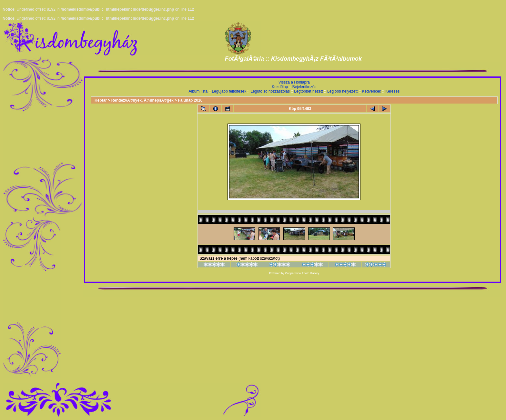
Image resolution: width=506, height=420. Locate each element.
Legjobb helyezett (342, 91)
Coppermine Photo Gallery (302, 273)
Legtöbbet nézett (308, 91)
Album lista (198, 91)
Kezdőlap (280, 87)
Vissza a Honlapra (294, 82)
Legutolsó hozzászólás (270, 91)
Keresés (392, 91)
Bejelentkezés (304, 87)
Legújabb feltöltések (229, 91)
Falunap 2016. (191, 100)
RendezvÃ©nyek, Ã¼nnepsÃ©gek (142, 100)
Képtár (101, 100)
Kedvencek (371, 91)
